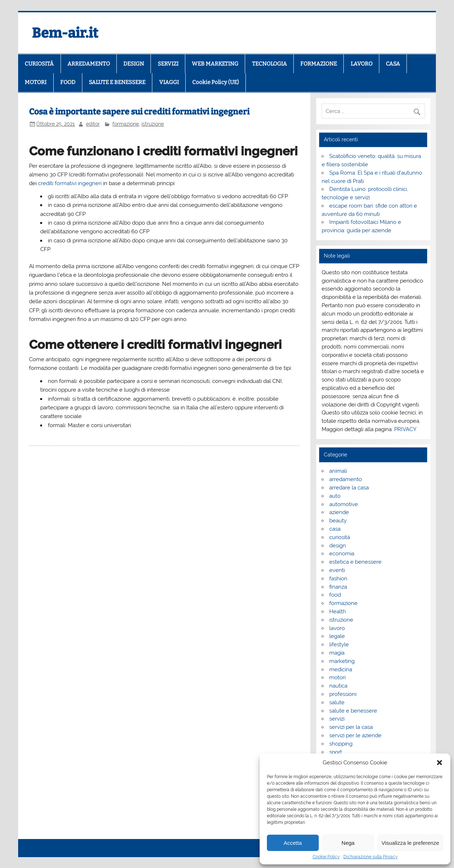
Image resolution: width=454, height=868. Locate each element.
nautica (338, 686)
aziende (339, 512)
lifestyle (339, 644)
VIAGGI (169, 82)
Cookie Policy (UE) (216, 82)
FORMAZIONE (319, 64)
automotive (344, 504)
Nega (348, 843)
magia (337, 653)
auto (335, 496)
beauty (338, 521)
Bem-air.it (65, 33)
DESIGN (134, 64)
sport (336, 752)
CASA (393, 64)
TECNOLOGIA (269, 64)
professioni (343, 694)
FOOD (68, 82)
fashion (338, 579)
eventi (337, 570)
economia (342, 554)
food (335, 595)
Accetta (293, 843)
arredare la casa (349, 488)
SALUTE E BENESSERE (117, 82)
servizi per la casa (351, 727)
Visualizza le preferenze (410, 843)
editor (93, 124)
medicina (341, 669)
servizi (337, 719)
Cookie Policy (326, 857)
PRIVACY (405, 429)
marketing (342, 661)
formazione (126, 124)
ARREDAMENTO (89, 64)
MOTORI (36, 82)
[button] (439, 763)
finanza (338, 587)
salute (337, 702)
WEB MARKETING (215, 64)
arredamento (346, 479)
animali (338, 471)
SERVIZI (168, 64)
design (338, 546)
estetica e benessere (355, 562)
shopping (341, 744)
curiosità (340, 537)
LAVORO (362, 64)
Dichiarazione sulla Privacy (371, 857)
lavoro (337, 628)
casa (335, 529)
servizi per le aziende (355, 735)
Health (338, 612)
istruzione (153, 124)
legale (337, 636)
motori (337, 677)
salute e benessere (353, 711)
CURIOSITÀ (39, 64)
